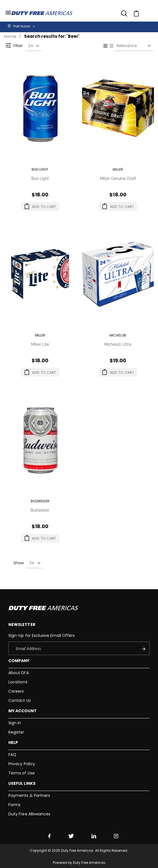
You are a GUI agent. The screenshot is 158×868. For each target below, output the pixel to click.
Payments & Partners (29, 795)
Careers (16, 691)
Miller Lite (40, 344)
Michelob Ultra (118, 344)
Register (16, 732)
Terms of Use (22, 773)
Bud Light (40, 178)
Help (13, 742)
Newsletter (22, 625)
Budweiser (40, 510)
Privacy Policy (22, 764)
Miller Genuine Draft (118, 178)
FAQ (12, 755)
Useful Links (22, 783)
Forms (14, 805)
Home (10, 36)
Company (19, 661)
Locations (18, 682)
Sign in (15, 723)
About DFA (19, 673)
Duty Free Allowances (29, 814)
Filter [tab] (10, 51)
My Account (23, 711)
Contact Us (20, 700)
